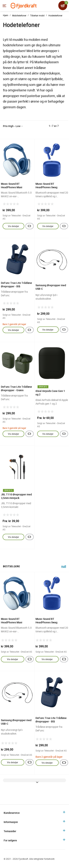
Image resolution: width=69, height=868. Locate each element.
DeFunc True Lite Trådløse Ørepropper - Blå (16, 285)
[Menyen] (4, 6)
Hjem (6, 15)
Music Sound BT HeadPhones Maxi (12, 185)
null (64, 567)
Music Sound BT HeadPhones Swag (46, 185)
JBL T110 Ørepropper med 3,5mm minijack (16, 496)
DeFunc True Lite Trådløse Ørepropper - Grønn (16, 388)
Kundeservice (12, 813)
